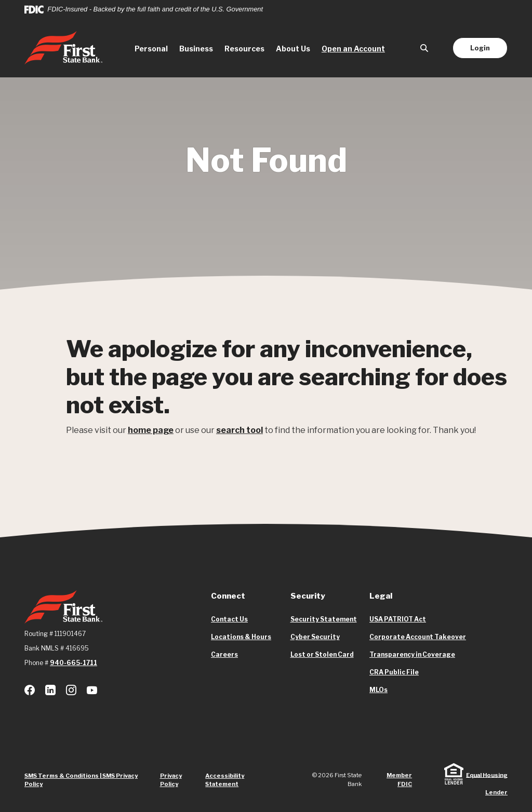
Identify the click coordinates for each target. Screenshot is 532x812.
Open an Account (356, 48)
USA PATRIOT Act (398, 619)
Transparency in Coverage (412, 655)
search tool (240, 430)
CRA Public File (394, 672)
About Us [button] (293, 49)
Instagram (71, 690)
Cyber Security (315, 637)
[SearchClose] (424, 48)
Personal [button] (151, 49)
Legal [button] (381, 596)
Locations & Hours (241, 637)
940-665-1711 (74, 663)
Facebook (30, 690)
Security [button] (308, 596)
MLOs (378, 690)
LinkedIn (50, 690)
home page (151, 430)
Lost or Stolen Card (322, 654)
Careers (224, 654)
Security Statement (324, 619)
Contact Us (229, 619)
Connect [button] (228, 596)
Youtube (92, 690)
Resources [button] (244, 49)
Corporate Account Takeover (418, 637)
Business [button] (196, 49)
